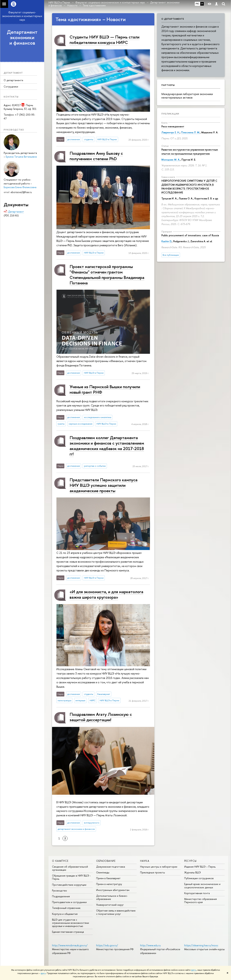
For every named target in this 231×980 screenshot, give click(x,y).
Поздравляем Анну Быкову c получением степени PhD (96, 156)
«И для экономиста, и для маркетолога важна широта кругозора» (106, 594)
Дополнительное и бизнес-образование (112, 897)
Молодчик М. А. (171, 160)
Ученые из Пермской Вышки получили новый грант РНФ (105, 389)
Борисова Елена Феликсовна (20, 187)
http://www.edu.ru (150, 945)
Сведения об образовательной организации (70, 868)
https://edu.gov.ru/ (107, 945)
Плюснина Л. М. (190, 132)
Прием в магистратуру (109, 884)
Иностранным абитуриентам (113, 890)
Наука (145, 861)
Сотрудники (11, 87)
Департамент (16, 212)
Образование (106, 861)
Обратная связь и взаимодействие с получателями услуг (116, 912)
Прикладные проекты (153, 872)
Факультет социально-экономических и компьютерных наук (22, 16)
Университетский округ (110, 905)
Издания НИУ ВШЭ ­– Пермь (200, 867)
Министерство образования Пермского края (200, 901)
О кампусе (60, 861)
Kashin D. (167, 241)
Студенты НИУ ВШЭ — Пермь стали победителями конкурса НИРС (105, 40)
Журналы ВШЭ (192, 872)
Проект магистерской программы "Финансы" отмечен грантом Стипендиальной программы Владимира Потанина (107, 275)
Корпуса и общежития (65, 914)
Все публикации (171, 255)
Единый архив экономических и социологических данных (202, 886)
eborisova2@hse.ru (21, 192)
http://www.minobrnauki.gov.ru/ (70, 945)
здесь (194, 970)
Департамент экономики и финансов (22, 37)
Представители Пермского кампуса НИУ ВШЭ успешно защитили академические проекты (104, 485)
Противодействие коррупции (69, 885)
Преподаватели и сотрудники (69, 902)
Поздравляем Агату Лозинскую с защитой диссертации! (101, 717)
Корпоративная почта (197, 893)
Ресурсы (190, 861)
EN (202, 4)
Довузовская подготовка (111, 867)
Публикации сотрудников (199, 878)
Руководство (60, 891)
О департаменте (13, 80)
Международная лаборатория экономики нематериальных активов (187, 96)
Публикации (170, 114)
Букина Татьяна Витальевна (21, 157)
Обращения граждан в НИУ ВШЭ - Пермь (71, 877)
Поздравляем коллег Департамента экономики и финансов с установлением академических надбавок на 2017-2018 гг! (107, 446)
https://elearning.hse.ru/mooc (201, 945)
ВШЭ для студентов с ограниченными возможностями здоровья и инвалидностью (70, 923)
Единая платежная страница (68, 932)
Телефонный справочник (66, 908)
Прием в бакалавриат (108, 878)
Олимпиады (103, 872)
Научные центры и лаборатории (159, 867)
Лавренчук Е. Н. (171, 132)
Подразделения (61, 896)
